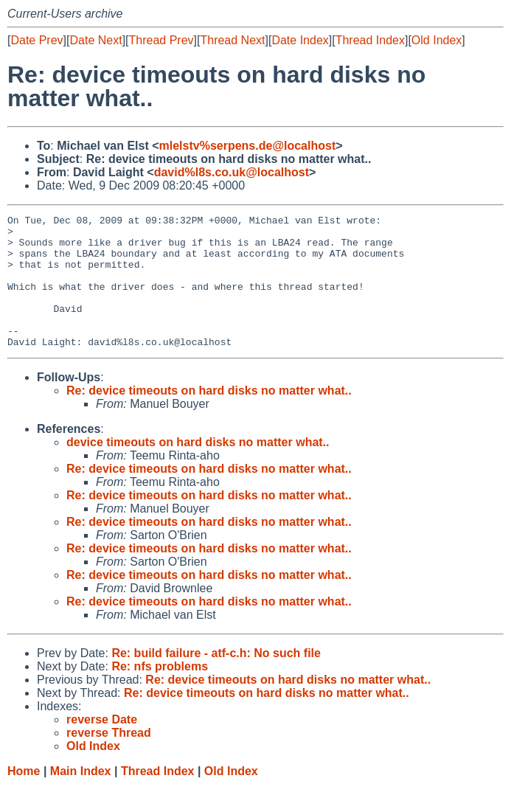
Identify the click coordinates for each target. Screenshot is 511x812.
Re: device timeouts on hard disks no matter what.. (209, 417)
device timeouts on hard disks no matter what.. (198, 469)
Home (24, 798)
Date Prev (36, 40)
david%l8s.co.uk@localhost (232, 172)
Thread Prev (161, 40)
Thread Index (370, 40)
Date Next (95, 40)
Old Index (437, 40)
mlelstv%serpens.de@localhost (248, 146)
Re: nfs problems (160, 693)
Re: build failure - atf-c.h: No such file (216, 680)
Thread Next (232, 40)
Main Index (81, 798)
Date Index (300, 40)
